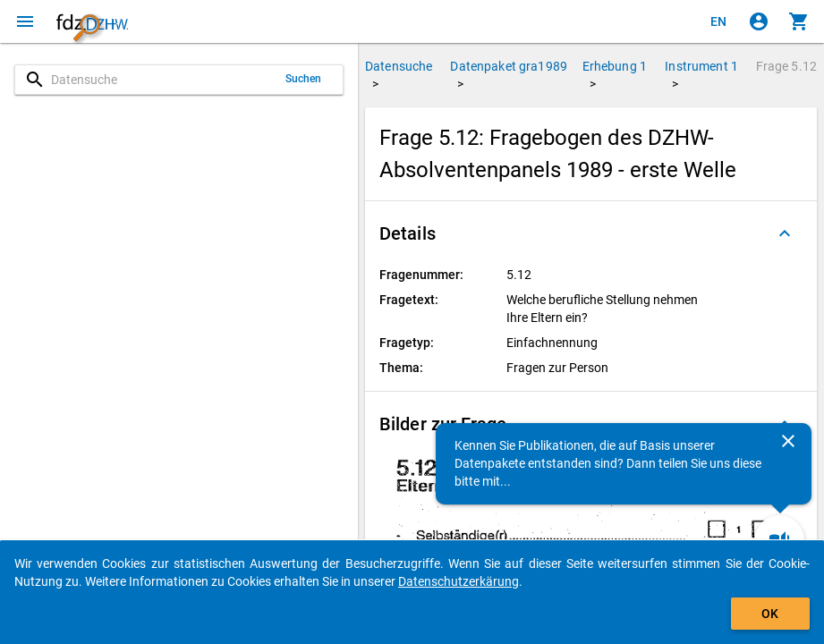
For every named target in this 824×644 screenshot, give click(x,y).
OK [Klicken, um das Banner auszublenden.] (770, 614)
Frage (786, 66)
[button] (591, 233)
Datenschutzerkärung (459, 581)
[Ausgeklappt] (785, 233)
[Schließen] (788, 441)
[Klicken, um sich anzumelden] (759, 21)
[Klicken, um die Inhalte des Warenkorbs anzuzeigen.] (799, 21)
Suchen (304, 79)
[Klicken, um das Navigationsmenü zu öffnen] (25, 21)
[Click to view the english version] (718, 21)
